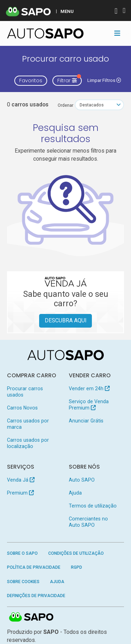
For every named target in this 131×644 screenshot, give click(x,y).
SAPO (31, 617)
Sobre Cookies (23, 582)
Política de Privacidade (34, 567)
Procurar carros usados (25, 392)
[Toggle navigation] (117, 33)
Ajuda (75, 493)
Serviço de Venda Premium (89, 405)
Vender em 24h (89, 388)
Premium (20, 493)
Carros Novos (22, 408)
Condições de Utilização (76, 553)
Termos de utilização (93, 506)
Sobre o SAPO (22, 553)
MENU (67, 11)
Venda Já (21, 480)
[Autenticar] (116, 12)
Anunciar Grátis (86, 421)
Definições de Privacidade (36, 596)
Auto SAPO (82, 480)
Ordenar (65, 105)
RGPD (77, 567)
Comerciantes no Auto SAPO (88, 522)
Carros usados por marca (28, 424)
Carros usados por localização (28, 443)
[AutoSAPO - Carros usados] (45, 33)
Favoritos (31, 80)
